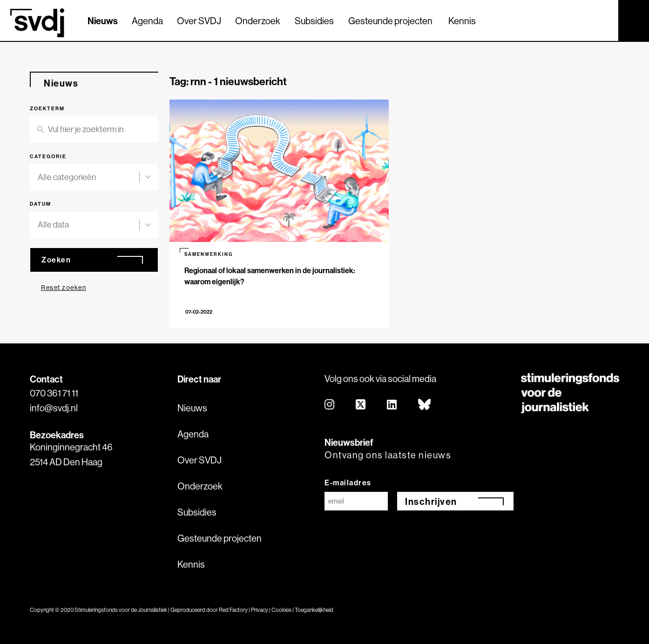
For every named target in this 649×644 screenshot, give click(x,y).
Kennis (462, 21)
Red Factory (233, 610)
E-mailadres (348, 483)
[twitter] (361, 405)
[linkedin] (392, 405)
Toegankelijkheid (314, 610)
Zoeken (56, 260)
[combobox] (88, 178)
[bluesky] (425, 405)
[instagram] (330, 405)
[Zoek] (603, 20)
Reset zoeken (64, 288)
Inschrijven (431, 501)
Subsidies (314, 21)
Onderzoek (258, 21)
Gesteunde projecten (390, 21)
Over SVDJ (199, 21)
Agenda (147, 21)
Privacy (260, 610)
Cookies (281, 610)
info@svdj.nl (54, 408)
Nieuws (103, 21)
